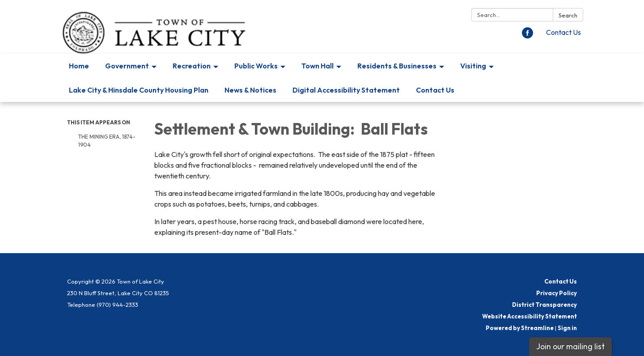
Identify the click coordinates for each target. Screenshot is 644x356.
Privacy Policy (557, 293)
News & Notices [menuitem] (250, 90)
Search (568, 15)
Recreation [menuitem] (192, 66)
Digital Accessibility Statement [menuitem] (346, 90)
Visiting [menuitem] (473, 66)
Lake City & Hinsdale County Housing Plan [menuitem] (139, 90)
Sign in (567, 328)
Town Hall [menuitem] (318, 66)
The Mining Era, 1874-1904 (107, 141)
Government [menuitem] (127, 66)
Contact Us (563, 32)
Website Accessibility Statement (530, 316)
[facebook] (527, 36)
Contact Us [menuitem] (435, 90)
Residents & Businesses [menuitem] (397, 66)
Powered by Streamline (520, 328)
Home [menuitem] (79, 66)
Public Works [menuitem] (256, 66)
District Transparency (544, 305)
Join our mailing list (570, 346)
